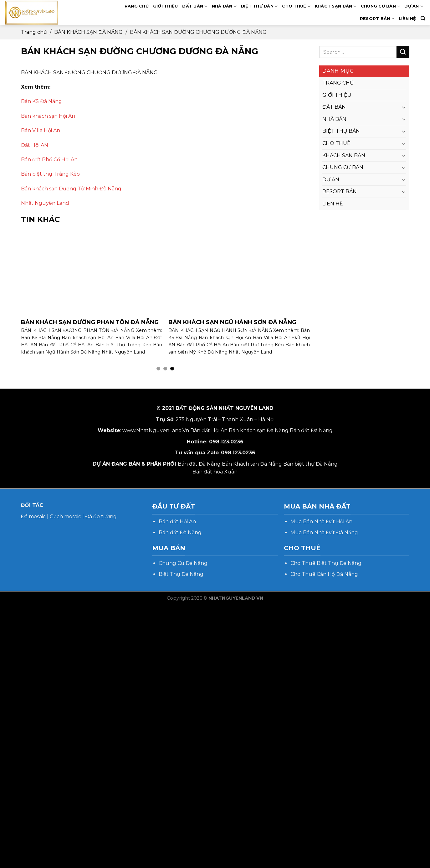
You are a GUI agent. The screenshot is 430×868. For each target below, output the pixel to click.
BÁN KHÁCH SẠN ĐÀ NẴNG (88, 32)
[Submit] (403, 52)
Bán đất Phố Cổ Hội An (49, 160)
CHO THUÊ (296, 6)
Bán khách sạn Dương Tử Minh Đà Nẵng (71, 189)
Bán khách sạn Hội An (48, 116)
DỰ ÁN (414, 6)
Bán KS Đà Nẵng (41, 101)
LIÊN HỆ (407, 19)
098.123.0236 (226, 442)
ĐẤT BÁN (195, 6)
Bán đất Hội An (209, 430)
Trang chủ (34, 32)
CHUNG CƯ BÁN (381, 6)
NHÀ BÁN (224, 6)
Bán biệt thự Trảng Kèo (50, 174)
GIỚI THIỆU (166, 6)
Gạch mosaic (65, 517)
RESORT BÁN (377, 19)
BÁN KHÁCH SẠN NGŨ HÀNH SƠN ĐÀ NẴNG (232, 322)
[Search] (423, 18)
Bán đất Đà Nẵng (311, 430)
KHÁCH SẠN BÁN (336, 6)
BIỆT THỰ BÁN (259, 6)
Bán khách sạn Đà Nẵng (259, 430)
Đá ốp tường (101, 517)
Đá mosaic (33, 517)
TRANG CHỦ (135, 6)
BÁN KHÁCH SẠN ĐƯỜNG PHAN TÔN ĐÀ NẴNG (90, 322)
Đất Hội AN (35, 145)
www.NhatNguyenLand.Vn (156, 430)
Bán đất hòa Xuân (215, 472)
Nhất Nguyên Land (45, 203)
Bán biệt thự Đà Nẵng (310, 464)
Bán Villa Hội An (41, 130)
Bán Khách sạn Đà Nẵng (252, 464)
